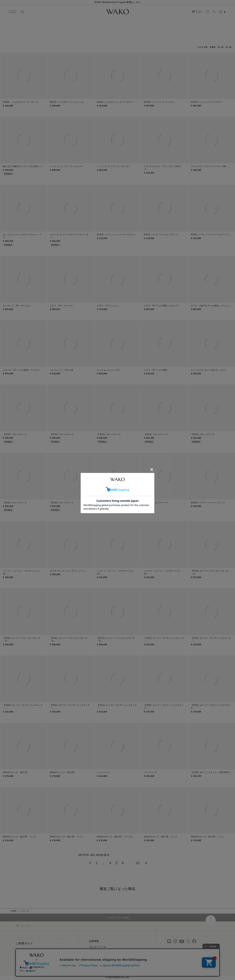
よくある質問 (24, 952)
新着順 (213, 47)
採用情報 (94, 953)
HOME (14, 911)
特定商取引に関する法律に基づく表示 (110, 959)
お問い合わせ (24, 961)
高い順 (221, 47)
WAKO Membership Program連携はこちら (117, 2)
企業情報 (94, 941)
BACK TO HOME (119, 918)
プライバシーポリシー (101, 964)
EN (200, 12)
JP (193, 12)
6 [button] (110, 863)
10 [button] (138, 863)
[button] (90, 863)
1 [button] (97, 863)
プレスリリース (98, 947)
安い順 (229, 47)
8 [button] (123, 863)
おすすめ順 (203, 47)
